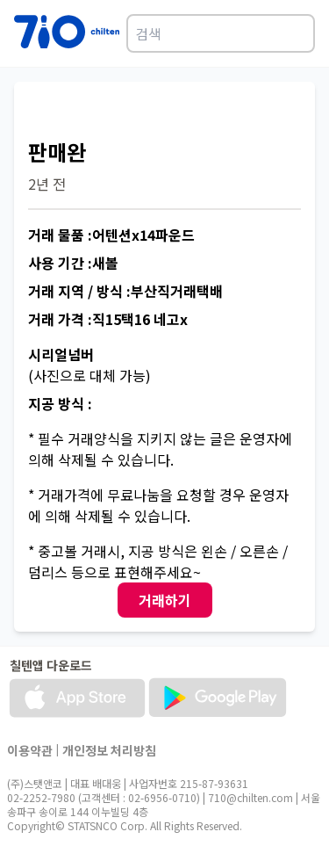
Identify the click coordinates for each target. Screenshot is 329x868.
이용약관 (30, 750)
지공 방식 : (60, 403)
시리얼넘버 (61, 354)
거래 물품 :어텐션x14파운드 (111, 235)
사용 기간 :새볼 (73, 263)
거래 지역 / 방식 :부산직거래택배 (125, 291)
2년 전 (47, 184)
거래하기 (165, 600)
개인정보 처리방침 (109, 750)
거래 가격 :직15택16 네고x (108, 319)
